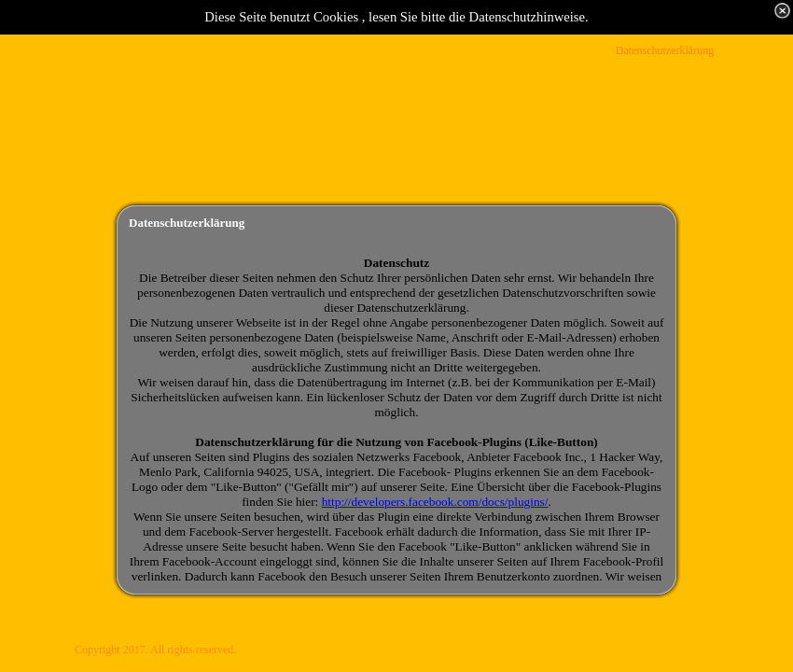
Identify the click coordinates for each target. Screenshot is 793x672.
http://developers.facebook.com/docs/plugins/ (435, 502)
